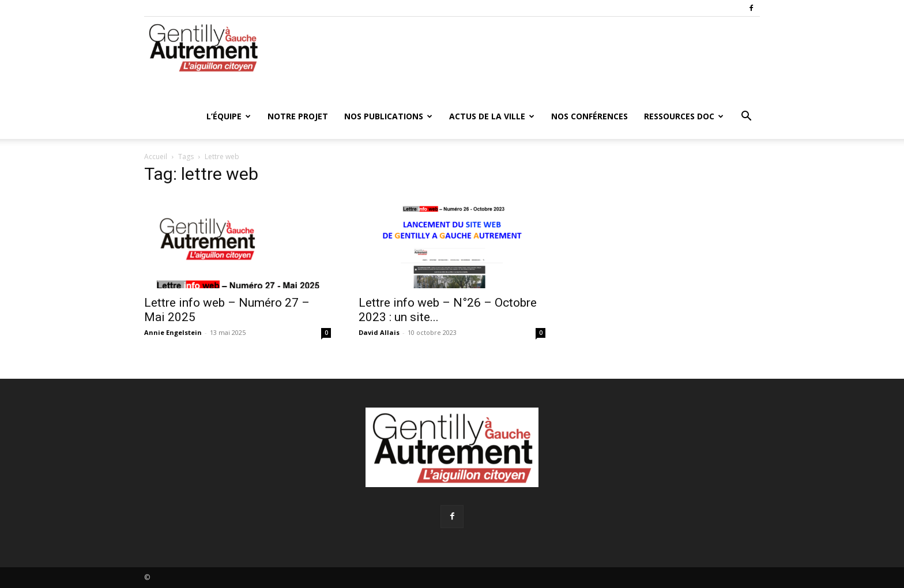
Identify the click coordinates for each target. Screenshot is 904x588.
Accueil (156, 157)
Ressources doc (684, 116)
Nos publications (388, 116)
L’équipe (229, 116)
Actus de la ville (492, 116)
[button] (746, 117)
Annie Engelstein (173, 332)
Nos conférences (590, 116)
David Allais (379, 332)
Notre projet (298, 116)
